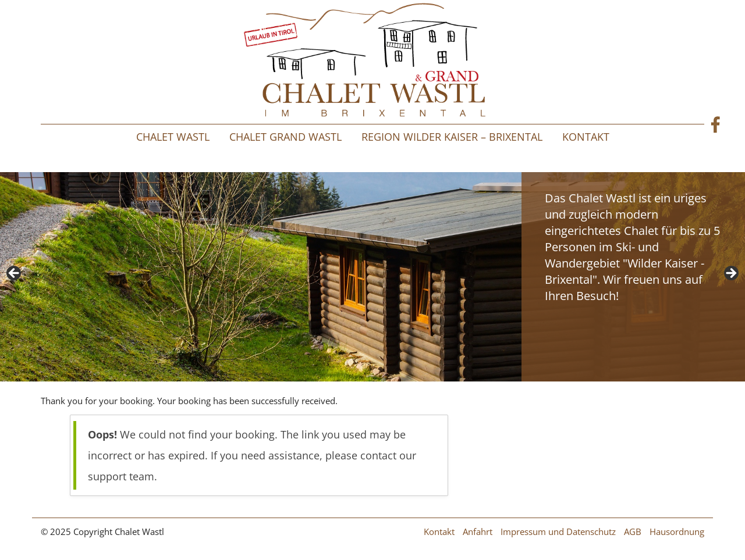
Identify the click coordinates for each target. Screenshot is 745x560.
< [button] (15, 274)
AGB (633, 532)
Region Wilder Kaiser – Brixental (452, 137)
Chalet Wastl (173, 137)
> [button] (730, 274)
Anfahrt (478, 532)
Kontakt (586, 137)
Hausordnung (677, 532)
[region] (372, 277)
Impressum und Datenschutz (558, 532)
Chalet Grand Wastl (285, 137)
